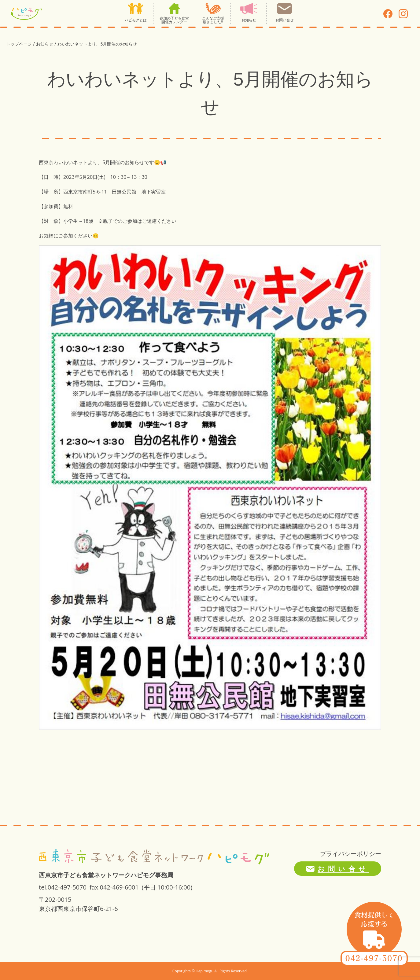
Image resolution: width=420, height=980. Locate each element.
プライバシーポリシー (351, 854)
